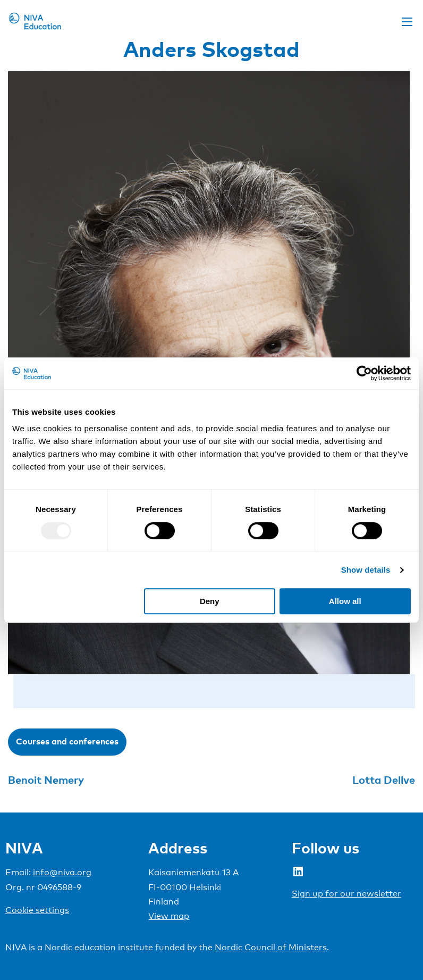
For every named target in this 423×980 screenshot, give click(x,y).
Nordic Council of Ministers (271, 947)
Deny (210, 601)
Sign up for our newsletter (346, 894)
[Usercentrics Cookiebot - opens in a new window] (364, 373)
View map (169, 916)
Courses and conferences (67, 741)
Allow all (345, 601)
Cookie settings (37, 910)
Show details (366, 570)
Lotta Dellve (384, 780)
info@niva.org (62, 872)
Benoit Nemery (46, 780)
